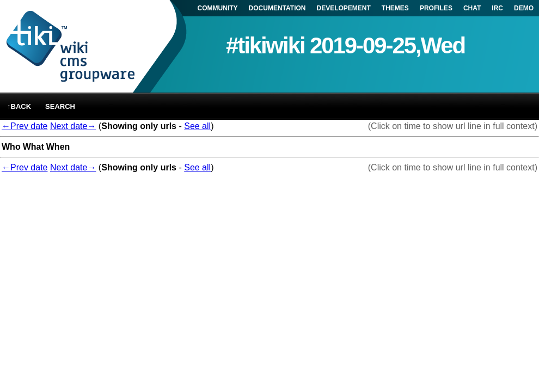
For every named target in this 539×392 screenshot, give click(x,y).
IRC (497, 8)
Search (60, 106)
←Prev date (24, 126)
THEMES (395, 8)
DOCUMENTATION (277, 8)
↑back (19, 106)
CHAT (472, 8)
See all (197, 126)
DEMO (524, 8)
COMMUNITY (218, 8)
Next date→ (73, 126)
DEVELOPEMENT (344, 8)
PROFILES (436, 8)
